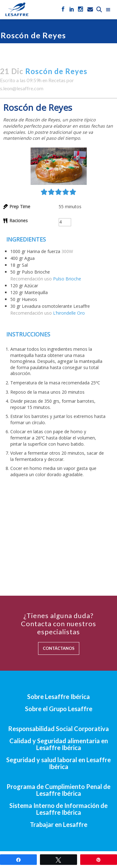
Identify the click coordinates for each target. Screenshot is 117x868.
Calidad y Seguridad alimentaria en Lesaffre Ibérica (59, 744)
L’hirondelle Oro (69, 313)
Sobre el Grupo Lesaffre (59, 709)
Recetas (57, 80)
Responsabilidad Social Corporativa (58, 729)
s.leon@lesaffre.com (22, 88)
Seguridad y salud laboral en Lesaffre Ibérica (58, 763)
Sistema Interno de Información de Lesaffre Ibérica (58, 809)
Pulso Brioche (67, 279)
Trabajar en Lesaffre (59, 824)
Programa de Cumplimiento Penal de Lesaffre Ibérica (58, 790)
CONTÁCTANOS (59, 648)
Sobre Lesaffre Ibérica (58, 697)
